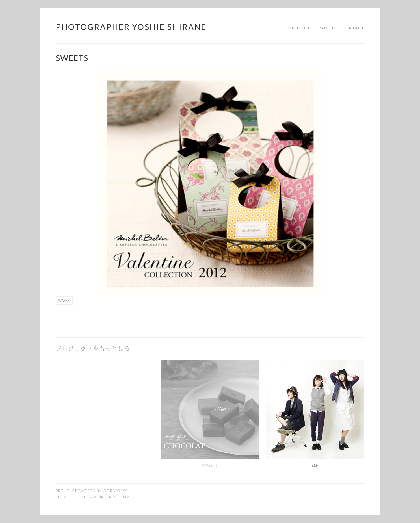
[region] (210, 183)
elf (315, 465)
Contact (353, 28)
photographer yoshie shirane (131, 27)
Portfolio (300, 28)
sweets (210, 465)
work (64, 300)
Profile (328, 28)
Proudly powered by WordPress (92, 491)
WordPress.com (112, 497)
